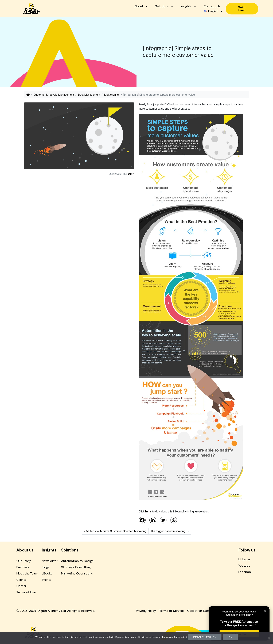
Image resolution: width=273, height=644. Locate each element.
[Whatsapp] (174, 520)
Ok (230, 637)
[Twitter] (163, 520)
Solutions (164, 6)
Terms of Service (171, 611)
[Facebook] (142, 520)
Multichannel (112, 95)
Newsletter (50, 561)
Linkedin (244, 559)
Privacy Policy (146, 611)
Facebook (245, 572)
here (148, 511)
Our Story (24, 561)
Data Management (89, 95)
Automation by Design (77, 561)
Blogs (46, 567)
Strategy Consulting (76, 567)
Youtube (244, 566)
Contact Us (212, 6)
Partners (23, 567)
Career (21, 586)
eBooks (47, 573)
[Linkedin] (153, 520)
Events (46, 580)
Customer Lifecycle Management (54, 95)
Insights (189, 6)
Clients (21, 580)
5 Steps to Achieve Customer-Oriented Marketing (116, 531)
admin (131, 174)
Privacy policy (205, 637)
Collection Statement (203, 611)
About (141, 6)
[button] (265, 611)
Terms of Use (26, 592)
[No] (269, 638)
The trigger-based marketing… (169, 531)
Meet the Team (27, 573)
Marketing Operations (77, 573)
